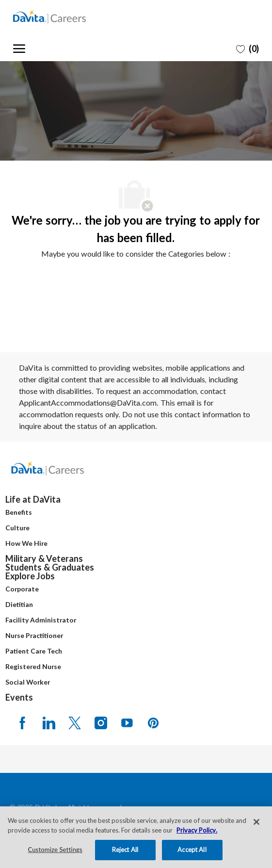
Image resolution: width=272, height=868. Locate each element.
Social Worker (28, 682)
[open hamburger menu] (19, 47)
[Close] (256, 822)
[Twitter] (75, 722)
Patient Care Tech (34, 651)
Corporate (22, 589)
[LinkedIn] (48, 722)
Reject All (125, 850)
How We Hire (26, 543)
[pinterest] (153, 722)
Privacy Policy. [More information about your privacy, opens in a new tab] (197, 830)
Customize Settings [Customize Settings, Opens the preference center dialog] (55, 850)
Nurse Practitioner (34, 635)
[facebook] (22, 722)
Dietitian (19, 604)
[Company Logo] (62, 17)
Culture (17, 528)
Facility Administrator (41, 620)
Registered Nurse (33, 666)
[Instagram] (101, 722)
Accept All (192, 850)
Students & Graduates (50, 567)
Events (19, 697)
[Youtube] (127, 722)
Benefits (19, 512)
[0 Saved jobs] (248, 49)
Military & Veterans (44, 558)
